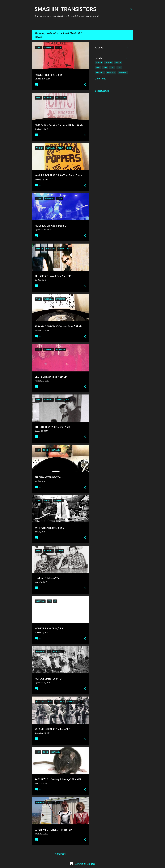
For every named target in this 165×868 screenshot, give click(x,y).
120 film (108, 62)
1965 (105, 67)
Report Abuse (102, 91)
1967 (112, 67)
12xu (98, 67)
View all (38, 37)
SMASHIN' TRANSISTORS (65, 9)
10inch (99, 62)
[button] (85, 85)
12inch (118, 62)
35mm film (111, 73)
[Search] (131, 9)
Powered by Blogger (82, 864)
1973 (119, 67)
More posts (61, 854)
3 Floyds (100, 73)
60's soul (123, 73)
